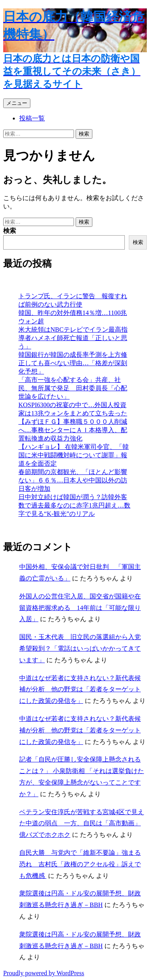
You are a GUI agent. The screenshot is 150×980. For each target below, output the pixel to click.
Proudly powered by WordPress (44, 973)
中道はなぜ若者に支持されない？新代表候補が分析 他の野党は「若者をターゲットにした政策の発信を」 (80, 690)
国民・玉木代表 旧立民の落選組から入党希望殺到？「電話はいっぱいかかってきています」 (80, 648)
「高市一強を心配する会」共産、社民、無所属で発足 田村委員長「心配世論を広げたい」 (73, 388)
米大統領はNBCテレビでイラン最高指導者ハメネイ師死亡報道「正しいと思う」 (73, 338)
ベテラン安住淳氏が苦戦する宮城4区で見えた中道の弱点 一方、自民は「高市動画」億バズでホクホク (82, 824)
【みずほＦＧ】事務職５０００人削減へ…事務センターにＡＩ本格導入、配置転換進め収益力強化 (73, 430)
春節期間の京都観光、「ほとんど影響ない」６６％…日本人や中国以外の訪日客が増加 (73, 480)
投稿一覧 (32, 118)
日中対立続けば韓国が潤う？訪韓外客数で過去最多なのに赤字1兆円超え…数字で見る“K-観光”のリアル (74, 505)
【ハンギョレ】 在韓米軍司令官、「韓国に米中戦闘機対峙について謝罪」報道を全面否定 (74, 455)
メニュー (17, 103)
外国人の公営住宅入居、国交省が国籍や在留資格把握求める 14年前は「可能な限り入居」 (80, 608)
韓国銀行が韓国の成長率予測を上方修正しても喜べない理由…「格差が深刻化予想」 (73, 363)
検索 (10, 231)
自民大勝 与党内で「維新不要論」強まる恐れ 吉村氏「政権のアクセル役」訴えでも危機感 (80, 864)
